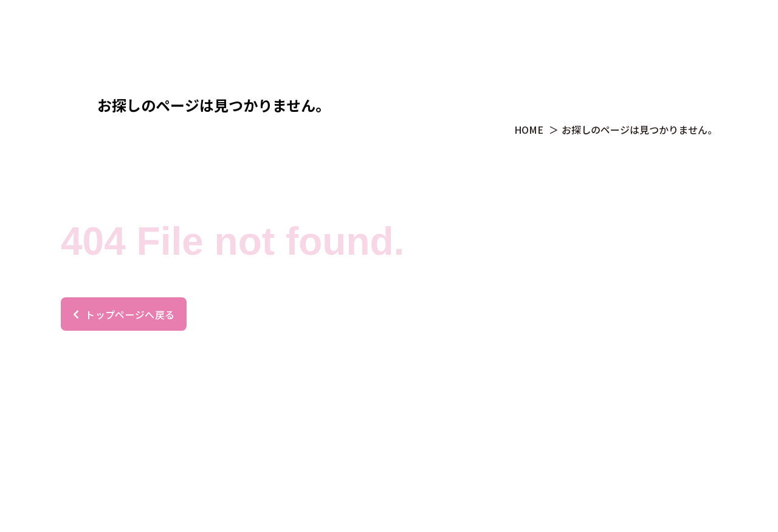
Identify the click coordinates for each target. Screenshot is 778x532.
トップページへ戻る (124, 314)
